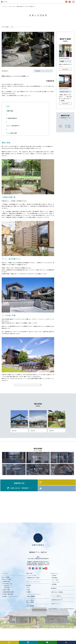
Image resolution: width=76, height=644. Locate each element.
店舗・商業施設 (31, 612)
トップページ (4, 6)
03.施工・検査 (6, 605)
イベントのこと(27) (45, 27)
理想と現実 (10, 112)
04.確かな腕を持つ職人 (8, 608)
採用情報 (54, 600)
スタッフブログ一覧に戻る (28, 388)
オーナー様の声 (30, 616)
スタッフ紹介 (55, 595)
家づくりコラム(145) (32, 27)
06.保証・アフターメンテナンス (10, 612)
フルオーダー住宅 (32, 591)
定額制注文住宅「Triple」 (34, 593)
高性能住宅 (6, 601)
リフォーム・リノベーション (33, 597)
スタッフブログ (12, 6)
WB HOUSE (7, 603)
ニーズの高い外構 (11, 134)
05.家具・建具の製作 (8, 610)
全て (13, 27)
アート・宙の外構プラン (13, 126)
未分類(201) (67, 27)
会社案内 (54, 591)
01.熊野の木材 (6, 597)
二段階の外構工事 (11, 119)
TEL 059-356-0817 (38, 574)
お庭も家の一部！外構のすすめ (56, 441)
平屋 (28, 605)
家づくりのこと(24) (57, 27)
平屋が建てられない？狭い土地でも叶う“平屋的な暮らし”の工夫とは (38, 442)
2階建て (29, 608)
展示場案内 (55, 593)
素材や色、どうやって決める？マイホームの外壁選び (19, 442)
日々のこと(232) (21, 27)
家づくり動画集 (30, 618)
